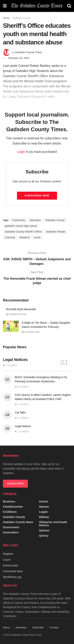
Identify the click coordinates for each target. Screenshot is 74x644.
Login (21, 152)
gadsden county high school (21, 226)
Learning (10, 237)
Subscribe (38, 627)
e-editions (10, 512)
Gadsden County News (18, 522)
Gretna (44, 501)
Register (8, 554)
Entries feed (10, 566)
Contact (54, 627)
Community (19, 220)
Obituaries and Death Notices (53, 524)
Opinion (44, 530)
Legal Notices (15, 360)
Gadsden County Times (28, 52)
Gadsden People (56, 232)
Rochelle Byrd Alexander (21, 309)
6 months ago (16, 314)
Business (9, 501)
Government (11, 527)
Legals (43, 512)
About (6, 627)
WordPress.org (12, 577)
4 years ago (31, 332)
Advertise (21, 627)
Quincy (44, 536)
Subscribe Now (37, 196)
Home (6, 18)
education (35, 220)
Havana (44, 507)
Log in (7, 560)
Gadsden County (22, 18)
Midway (44, 517)
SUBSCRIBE (15, 484)
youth (37, 237)
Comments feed (13, 571)
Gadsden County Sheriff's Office (23, 232)
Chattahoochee (13, 507)
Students (25, 237)
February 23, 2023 (19, 58)
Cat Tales (20, 412)
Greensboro (11, 532)
